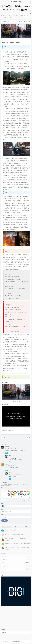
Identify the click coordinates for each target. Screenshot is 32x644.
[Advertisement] (16, 617)
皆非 (4, 16)
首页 (4, 21)
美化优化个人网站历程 (11, 530)
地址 (2, 515)
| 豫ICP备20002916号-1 (17, 642)
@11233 (10, 476)
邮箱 (3, 509)
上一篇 (4, 438)
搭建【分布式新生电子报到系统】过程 (14, 534)
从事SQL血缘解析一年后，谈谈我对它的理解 (16, 539)
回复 (6, 453)
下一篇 (28, 438)
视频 (10, 17)
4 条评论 (27, 16)
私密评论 (25, 500)
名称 (3, 504)
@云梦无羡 (11, 459)
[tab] (6, 527)
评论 (3, 488)
